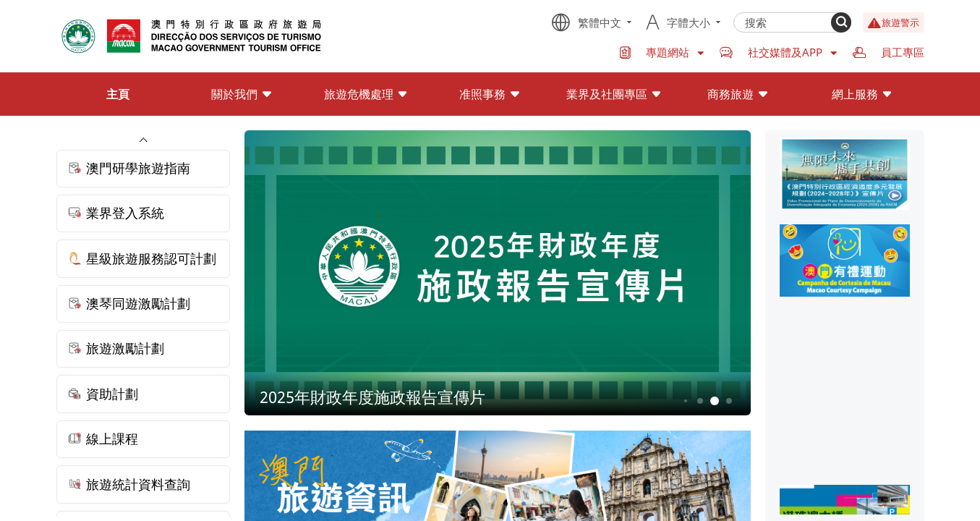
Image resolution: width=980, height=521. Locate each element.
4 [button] (700, 401)
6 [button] (729, 401)
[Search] (841, 22)
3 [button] (686, 401)
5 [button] (714, 401)
